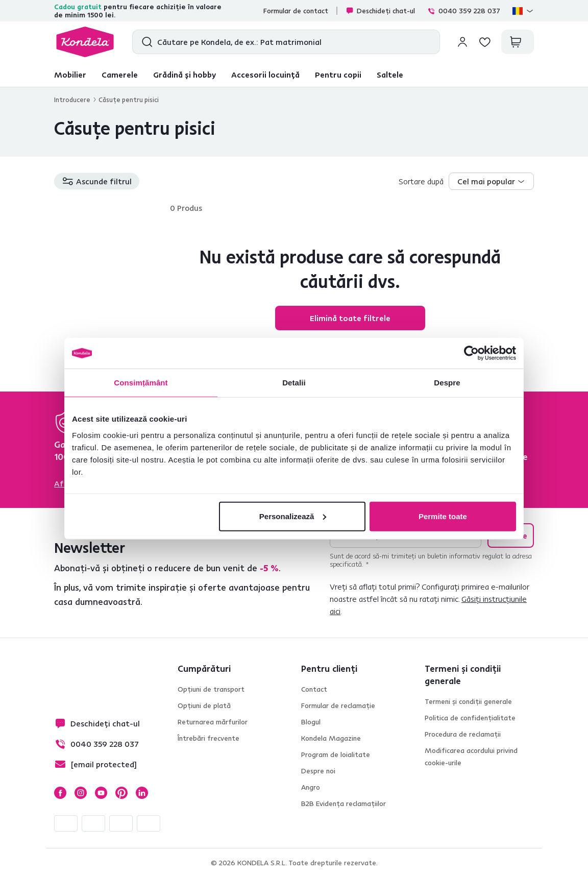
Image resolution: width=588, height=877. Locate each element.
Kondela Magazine (331, 738)
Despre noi (318, 771)
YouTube (101, 793)
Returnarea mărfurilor (213, 722)
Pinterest (121, 793)
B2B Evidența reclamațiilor (344, 803)
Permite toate (443, 516)
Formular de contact (296, 11)
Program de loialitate (336, 754)
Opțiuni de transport (211, 689)
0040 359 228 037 (464, 11)
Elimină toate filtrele (350, 318)
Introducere (72, 100)
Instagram (81, 793)
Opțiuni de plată (204, 705)
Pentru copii (338, 75)
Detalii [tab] (294, 383)
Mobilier (70, 75)
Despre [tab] (447, 383)
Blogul (311, 722)
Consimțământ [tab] (141, 383)
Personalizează (293, 516)
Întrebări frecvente (209, 738)
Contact (314, 689)
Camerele (120, 75)
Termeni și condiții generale (468, 701)
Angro (311, 787)
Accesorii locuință (265, 75)
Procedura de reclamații (463, 734)
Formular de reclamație (338, 705)
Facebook (60, 793)
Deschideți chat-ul (380, 11)
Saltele (390, 75)
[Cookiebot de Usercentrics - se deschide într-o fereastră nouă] (471, 353)
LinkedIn (142, 793)
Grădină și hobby (185, 75)
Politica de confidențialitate (470, 718)
